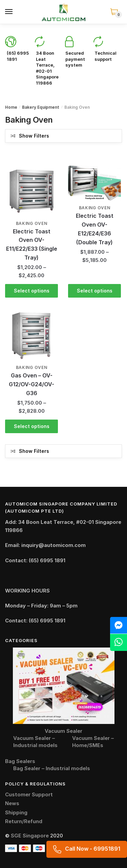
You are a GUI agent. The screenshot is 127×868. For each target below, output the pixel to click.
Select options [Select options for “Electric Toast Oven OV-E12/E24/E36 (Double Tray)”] (95, 291)
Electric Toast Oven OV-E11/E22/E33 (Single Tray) (32, 245)
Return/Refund (24, 821)
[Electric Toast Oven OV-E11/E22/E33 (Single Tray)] (31, 191)
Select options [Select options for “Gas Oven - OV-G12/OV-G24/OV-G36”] (32, 426)
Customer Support (29, 794)
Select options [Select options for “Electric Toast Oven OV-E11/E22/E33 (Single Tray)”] (32, 291)
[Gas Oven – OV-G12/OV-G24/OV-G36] (31, 336)
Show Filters (34, 136)
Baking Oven (32, 223)
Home (11, 107)
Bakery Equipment (41, 107)
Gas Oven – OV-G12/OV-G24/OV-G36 (31, 384)
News (12, 803)
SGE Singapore (30, 836)
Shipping (16, 812)
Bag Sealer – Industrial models (52, 768)
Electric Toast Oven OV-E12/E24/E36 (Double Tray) (95, 229)
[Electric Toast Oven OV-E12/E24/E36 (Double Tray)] (94, 183)
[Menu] (9, 12)
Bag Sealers (20, 761)
